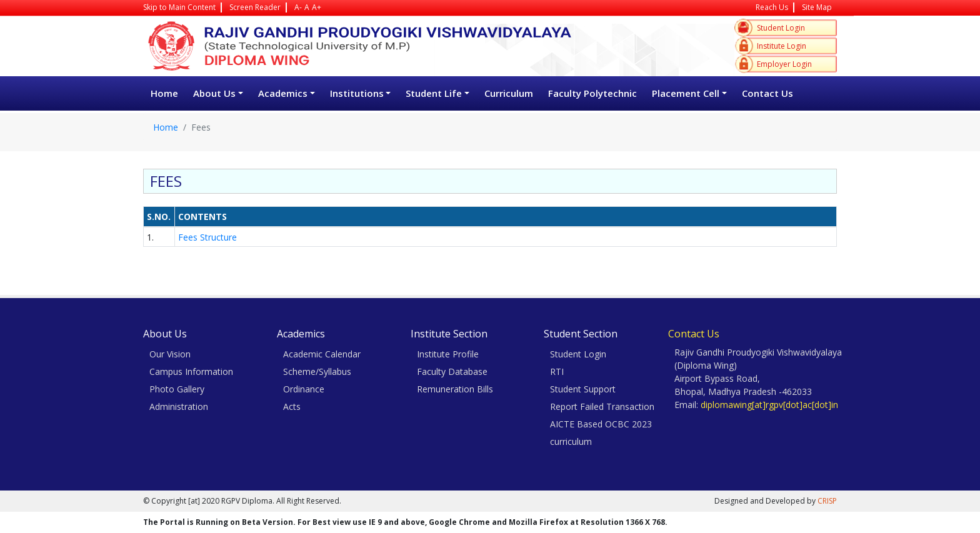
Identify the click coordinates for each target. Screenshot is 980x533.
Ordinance (304, 389)
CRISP (827, 501)
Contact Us (767, 93)
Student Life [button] (434, 93)
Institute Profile (448, 354)
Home (164, 93)
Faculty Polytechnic (592, 93)
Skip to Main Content (179, 7)
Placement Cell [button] (686, 93)
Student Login (781, 28)
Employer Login (784, 64)
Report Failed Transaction (602, 406)
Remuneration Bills (455, 389)
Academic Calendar (322, 354)
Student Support (583, 389)
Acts (292, 406)
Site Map (817, 7)
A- (298, 7)
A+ (317, 7)
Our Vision (170, 354)
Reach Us (772, 7)
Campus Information (191, 371)
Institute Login (782, 46)
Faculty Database (452, 371)
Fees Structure (209, 237)
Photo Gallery (177, 389)
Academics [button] (283, 93)
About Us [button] (214, 93)
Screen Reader (255, 7)
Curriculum (509, 93)
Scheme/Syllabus (317, 371)
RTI (557, 371)
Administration (179, 406)
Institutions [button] (357, 93)
